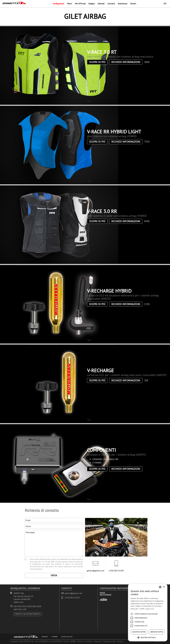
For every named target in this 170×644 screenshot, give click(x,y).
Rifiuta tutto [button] (157, 632)
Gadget (92, 4)
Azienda (101, 4)
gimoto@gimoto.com (96, 571)
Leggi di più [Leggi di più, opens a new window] (150, 609)
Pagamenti (98, 641)
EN (165, 4)
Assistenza (122, 4)
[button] (148, 637)
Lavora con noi (67, 637)
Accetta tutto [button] (139, 632)
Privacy (120, 641)
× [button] (164, 587)
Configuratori (58, 4)
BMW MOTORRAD (106, 594)
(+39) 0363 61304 (116, 571)
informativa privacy (50, 559)
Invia (54, 575)
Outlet (133, 4)
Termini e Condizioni (85, 641)
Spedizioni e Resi (109, 641)
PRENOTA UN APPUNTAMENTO (28, 614)
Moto (69, 4)
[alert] (148, 613)
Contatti (111, 4)
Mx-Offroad (80, 4)
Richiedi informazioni (126, 62)
